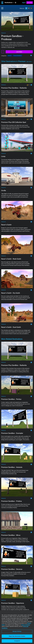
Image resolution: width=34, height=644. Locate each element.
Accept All (17, 641)
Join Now (19, 52)
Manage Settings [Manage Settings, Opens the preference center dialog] (17, 631)
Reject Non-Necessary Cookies (17, 636)
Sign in (24, 3)
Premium (3, 33)
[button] (10, 3)
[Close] (32, 613)
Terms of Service (26, 625)
